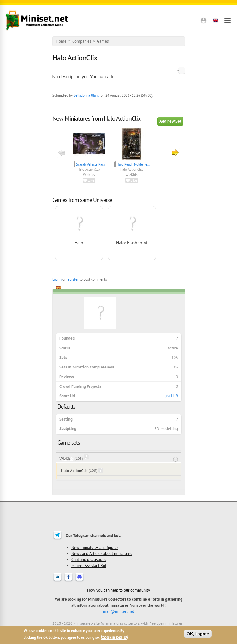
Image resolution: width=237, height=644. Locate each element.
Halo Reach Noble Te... (133, 164)
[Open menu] (228, 21)
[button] (204, 21)
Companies (82, 41)
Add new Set (170, 121)
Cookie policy (115, 637)
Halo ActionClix (89, 169)
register (73, 279)
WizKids (89, 175)
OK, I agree (198, 634)
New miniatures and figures (95, 547)
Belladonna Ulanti (87, 95)
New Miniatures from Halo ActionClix (96, 118)
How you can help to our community (118, 590)
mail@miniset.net (118, 611)
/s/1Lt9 (172, 396)
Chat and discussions (89, 559)
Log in (57, 279)
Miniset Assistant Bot (89, 565)
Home (61, 41)
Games (103, 41)
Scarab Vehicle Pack (91, 164)
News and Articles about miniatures (102, 553)
